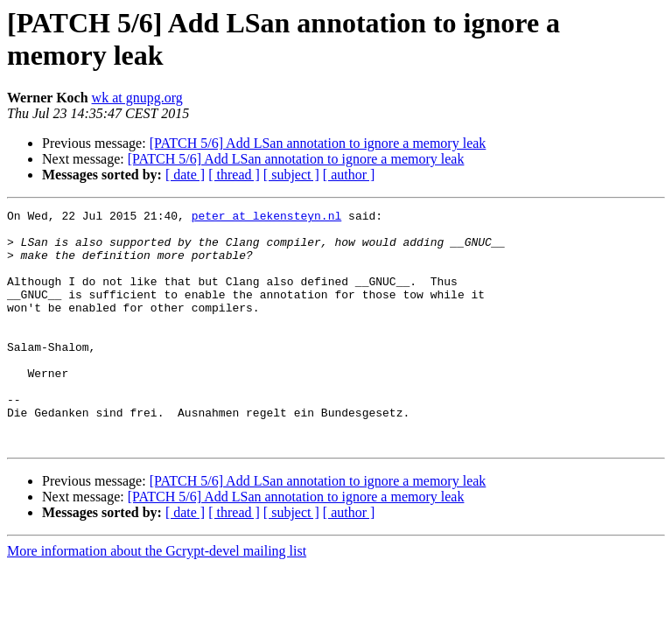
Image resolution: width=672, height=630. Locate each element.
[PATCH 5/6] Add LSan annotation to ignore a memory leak (318, 143)
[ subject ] (291, 175)
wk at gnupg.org (137, 98)
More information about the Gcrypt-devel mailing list (157, 598)
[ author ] (349, 175)
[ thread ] (234, 175)
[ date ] (185, 175)
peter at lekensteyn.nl (267, 218)
